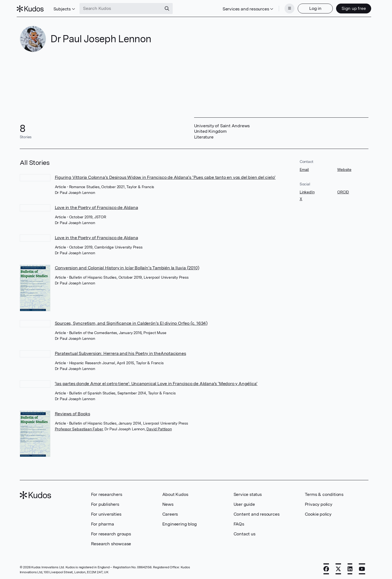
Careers (170, 512)
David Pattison (159, 427)
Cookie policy (318, 512)
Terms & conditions (324, 493)
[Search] (170, 8)
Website (344, 168)
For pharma (103, 522)
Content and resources (257, 512)
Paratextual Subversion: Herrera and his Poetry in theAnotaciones (120, 352)
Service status (248, 493)
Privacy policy (319, 503)
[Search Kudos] (124, 8)
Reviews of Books (73, 412)
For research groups (111, 532)
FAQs (239, 522)
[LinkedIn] (350, 567)
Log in (312, 8)
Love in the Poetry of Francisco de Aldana (96, 206)
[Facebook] (326, 567)
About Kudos (175, 493)
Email (304, 168)
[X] (338, 567)
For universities (106, 512)
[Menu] (287, 8)
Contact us (245, 532)
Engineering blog (180, 522)
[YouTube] (362, 567)
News (168, 503)
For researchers (107, 493)
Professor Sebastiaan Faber (79, 427)
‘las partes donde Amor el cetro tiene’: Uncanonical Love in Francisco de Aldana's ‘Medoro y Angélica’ (156, 382)
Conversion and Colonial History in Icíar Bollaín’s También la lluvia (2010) (127, 266)
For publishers (105, 503)
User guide (244, 503)
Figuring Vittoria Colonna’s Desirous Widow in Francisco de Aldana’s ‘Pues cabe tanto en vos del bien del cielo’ (165, 176)
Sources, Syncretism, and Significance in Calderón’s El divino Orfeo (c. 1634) (131, 322)
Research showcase (111, 542)
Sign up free (351, 8)
